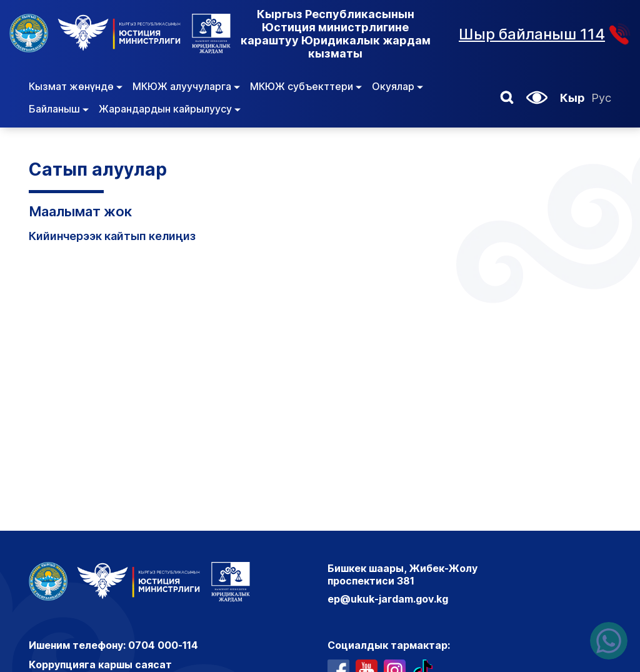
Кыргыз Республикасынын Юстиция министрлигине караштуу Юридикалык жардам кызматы (336, 34)
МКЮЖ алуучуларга (186, 86)
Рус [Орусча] (601, 98)
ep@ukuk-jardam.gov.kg (388, 599)
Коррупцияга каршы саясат (100, 664)
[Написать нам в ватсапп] (609, 641)
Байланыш (59, 109)
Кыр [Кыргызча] (572, 98)
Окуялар (397, 86)
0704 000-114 (163, 645)
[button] (507, 98)
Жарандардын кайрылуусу (170, 109)
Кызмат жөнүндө (76, 86)
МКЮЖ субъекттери (306, 86)
